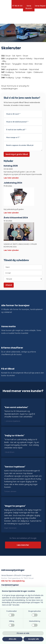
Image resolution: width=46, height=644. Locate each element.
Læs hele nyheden (11, 178)
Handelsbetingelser (10, 585)
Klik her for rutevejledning (13, 581)
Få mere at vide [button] (23, 633)
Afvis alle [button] (12, 639)
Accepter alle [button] (33, 639)
